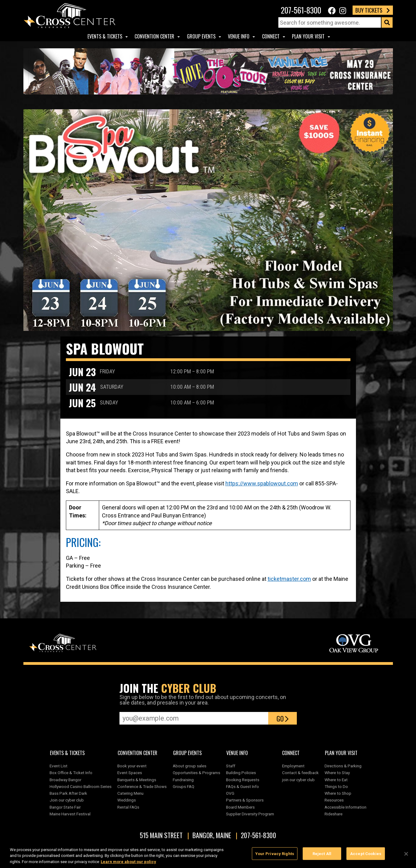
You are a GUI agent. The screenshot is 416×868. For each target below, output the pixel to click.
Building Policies (241, 773)
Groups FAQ (184, 786)
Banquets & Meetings (137, 780)
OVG (230, 793)
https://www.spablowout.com (262, 483)
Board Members (240, 807)
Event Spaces (130, 773)
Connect (271, 36)
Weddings (127, 800)
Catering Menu (130, 793)
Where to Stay (337, 773)
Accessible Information (345, 807)
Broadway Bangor (65, 780)
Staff (231, 766)
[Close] (406, 857)
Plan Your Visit (308, 36)
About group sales (190, 766)
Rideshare (333, 814)
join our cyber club (298, 780)
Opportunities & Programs (196, 773)
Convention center (154, 36)
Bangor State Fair (65, 807)
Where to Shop (338, 793)
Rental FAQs (128, 807)
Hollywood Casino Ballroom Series (81, 786)
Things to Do (336, 786)
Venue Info (239, 36)
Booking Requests (243, 780)
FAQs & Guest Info (242, 786)
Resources (334, 800)
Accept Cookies (366, 856)
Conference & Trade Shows (142, 786)
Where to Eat (336, 780)
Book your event (132, 766)
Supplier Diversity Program (251, 814)
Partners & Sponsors (245, 800)
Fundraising (183, 780)
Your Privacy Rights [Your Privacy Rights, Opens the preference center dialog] (275, 856)
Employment (293, 766)
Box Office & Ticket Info (71, 773)
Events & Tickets (105, 36)
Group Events (201, 36)
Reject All (322, 856)
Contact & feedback (300, 773)
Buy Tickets (373, 10)
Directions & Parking (343, 766)
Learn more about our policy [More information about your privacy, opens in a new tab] (128, 865)
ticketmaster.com (289, 579)
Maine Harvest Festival (70, 814)
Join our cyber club (67, 800)
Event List (59, 766)
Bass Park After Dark (68, 793)
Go (283, 718)
